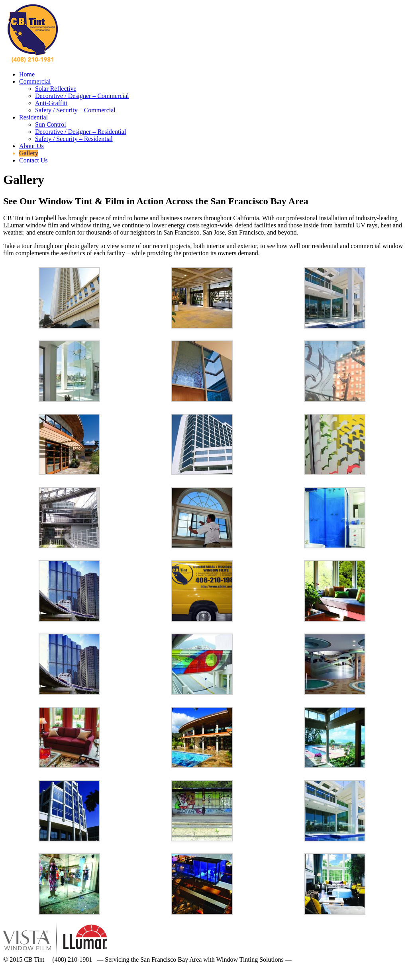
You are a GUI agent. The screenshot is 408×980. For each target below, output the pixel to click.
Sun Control (51, 124)
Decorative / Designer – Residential (80, 132)
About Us (31, 146)
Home (27, 74)
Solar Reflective (56, 89)
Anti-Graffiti (51, 103)
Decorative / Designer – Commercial (82, 96)
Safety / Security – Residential (74, 139)
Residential (33, 117)
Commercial (35, 81)
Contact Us (33, 160)
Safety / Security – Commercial (75, 110)
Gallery (29, 153)
